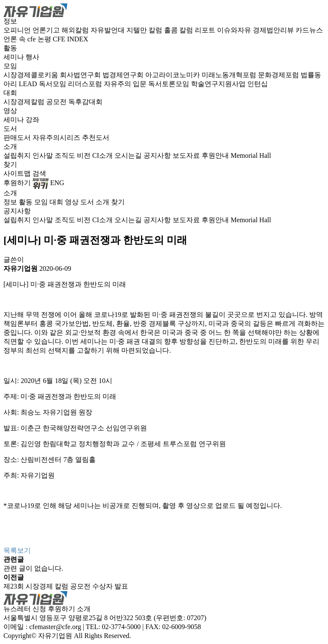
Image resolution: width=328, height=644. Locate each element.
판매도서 (18, 138)
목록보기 (17, 550)
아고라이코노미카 (173, 75)
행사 (32, 57)
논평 (45, 39)
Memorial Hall (251, 155)
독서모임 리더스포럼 (71, 84)
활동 (10, 48)
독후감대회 (85, 102)
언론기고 (47, 30)
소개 (10, 146)
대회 (10, 93)
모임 (10, 66)
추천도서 (96, 138)
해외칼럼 (76, 30)
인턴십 (258, 84)
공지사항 (158, 155)
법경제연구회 (124, 75)
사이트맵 (18, 173)
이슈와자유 (235, 30)
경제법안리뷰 (274, 30)
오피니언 (18, 30)
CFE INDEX (71, 39)
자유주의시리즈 (57, 138)
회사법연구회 (81, 75)
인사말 (44, 155)
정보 (10, 21)
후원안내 (216, 155)
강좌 (32, 120)
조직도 (66, 155)
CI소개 (103, 155)
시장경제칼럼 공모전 (36, 102)
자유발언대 (108, 30)
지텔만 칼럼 (145, 30)
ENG (57, 183)
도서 (10, 129)
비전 (85, 155)
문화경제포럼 (279, 75)
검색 (39, 173)
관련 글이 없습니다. (33, 568)
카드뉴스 (309, 30)
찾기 (10, 164)
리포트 (206, 30)
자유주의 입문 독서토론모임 (147, 84)
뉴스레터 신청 (25, 609)
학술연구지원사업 (219, 84)
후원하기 (17, 183)
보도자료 (187, 155)
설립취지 (18, 155)
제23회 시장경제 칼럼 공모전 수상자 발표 (66, 586)
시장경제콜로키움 (32, 75)
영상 (10, 111)
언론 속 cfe (20, 39)
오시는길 (129, 155)
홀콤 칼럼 (179, 30)
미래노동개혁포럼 (230, 75)
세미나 (15, 57)
